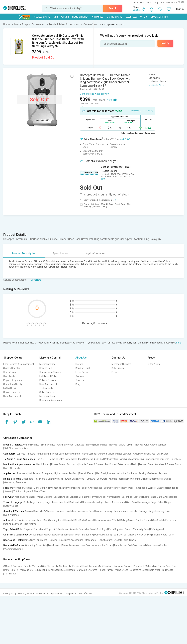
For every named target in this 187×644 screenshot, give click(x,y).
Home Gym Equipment (35, 540)
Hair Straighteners (106, 473)
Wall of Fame (85, 593)
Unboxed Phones (84, 445)
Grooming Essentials (36, 545)
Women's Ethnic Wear (62, 488)
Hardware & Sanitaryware (48, 479)
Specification (60, 253)
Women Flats (113, 497)
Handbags (173, 488)
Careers (80, 380)
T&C (103, 179)
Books (65, 535)
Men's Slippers (45, 497)
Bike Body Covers (84, 520)
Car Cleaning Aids (53, 520)
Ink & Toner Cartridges (58, 454)
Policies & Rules (48, 380)
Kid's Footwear (61, 529)
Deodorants (54, 545)
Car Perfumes (143, 520)
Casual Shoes (61, 497)
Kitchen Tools (116, 479)
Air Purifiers (75, 566)
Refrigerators (111, 459)
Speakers (176, 459)
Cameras (164, 459)
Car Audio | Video (13, 524)
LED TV (15, 570)
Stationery (87, 535)
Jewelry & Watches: (14, 511)
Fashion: (8, 488)
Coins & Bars (32, 511)
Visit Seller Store (156, 85)
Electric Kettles (87, 473)
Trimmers (22, 473)
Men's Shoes (122, 570)
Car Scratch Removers (164, 520)
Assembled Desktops (144, 454)
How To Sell (45, 368)
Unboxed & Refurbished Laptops (114, 454)
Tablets (121, 445)
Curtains (167, 479)
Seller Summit (47, 392)
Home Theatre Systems (61, 459)
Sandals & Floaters (79, 497)
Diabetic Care (105, 540)
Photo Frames (106, 570)
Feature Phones (65, 445)
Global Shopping (160, 17)
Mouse (143, 464)
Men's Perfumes (71, 545)
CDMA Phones (134, 445)
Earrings (143, 511)
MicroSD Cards (12, 468)
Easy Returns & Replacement (19, 364)
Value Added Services (155, 445)
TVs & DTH (42, 459)
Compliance (71, 593)
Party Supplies (116, 529)
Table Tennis (129, 540)
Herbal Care (145, 545)
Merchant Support (121, 364)
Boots (146, 497)
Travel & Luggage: (13, 502)
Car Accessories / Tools (107, 520)
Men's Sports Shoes (25, 497)
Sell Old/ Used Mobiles (16, 448)
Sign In (180, 9)
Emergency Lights (51, 473)
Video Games (89, 454)
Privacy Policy (10, 593)
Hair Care (86, 545)
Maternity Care (141, 529)
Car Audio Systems (87, 570)
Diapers (28, 529)
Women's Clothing (23, 488)
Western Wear (126, 488)
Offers (144, 17)
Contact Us (151, 2)
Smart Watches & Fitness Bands (165, 464)
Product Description (24, 253)
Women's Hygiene (14, 549)
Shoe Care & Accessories (164, 497)
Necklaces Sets (86, 511)
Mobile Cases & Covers (91, 464)
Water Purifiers (70, 473)
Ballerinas (127, 497)
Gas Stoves (48, 566)
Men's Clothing (41, 488)
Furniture (90, 479)
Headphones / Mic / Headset (97, 566)
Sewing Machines (148, 473)
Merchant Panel (48, 364)
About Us (81, 358)
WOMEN (65, 17)
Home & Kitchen (80, 17)
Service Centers (12, 392)
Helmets (69, 520)
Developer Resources (51, 400)
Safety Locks (11, 506)
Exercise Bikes (56, 540)
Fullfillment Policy (49, 376)
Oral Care (132, 545)
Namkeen (75, 535)
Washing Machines (130, 459)
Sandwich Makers (143, 566)
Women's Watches (67, 511)
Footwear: (9, 497)
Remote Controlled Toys (82, 529)
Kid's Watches (12, 515)
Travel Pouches (60, 502)
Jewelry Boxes (164, 511)
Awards (80, 376)
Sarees (8, 491)
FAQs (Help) (10, 388)
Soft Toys (102, 529)
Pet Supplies (54, 535)
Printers (31, 454)
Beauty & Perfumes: (14, 545)
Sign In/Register (12, 368)
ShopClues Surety (13, 384)
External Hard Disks (128, 464)
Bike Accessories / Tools (30, 520)
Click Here (36, 280)
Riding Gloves (127, 520)
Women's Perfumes (102, 545)
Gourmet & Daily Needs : (17, 535)
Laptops (21, 454)
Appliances (97, 17)
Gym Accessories (74, 540)
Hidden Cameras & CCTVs (89, 459)
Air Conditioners (150, 459)
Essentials (131, 17)
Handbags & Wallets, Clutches (150, 488)
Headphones (43, 464)
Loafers (138, 497)
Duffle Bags (30, 502)
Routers (41, 454)
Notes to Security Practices (49, 593)
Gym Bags (132, 502)
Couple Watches (32, 566)
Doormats (155, 479)
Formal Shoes (98, 497)
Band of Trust (83, 368)
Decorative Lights (139, 570)
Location (137, 10)
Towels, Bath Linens (74, 479)
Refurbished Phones (105, 445)
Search (113, 8)
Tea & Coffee (119, 535)
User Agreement (12, 396)
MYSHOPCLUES (90, 173)
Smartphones (48, 445)
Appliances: (10, 473)
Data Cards (163, 454)
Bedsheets (28, 479)
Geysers (163, 473)
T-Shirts (17, 491)
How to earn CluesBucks (142, 111)
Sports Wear (110, 488)
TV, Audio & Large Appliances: (19, 459)
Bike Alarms (30, 524)
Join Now (125, 139)
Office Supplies (38, 535)
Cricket (117, 540)
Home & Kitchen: (12, 479)
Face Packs (120, 545)
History (79, 364)
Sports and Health (13, 540)
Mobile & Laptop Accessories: (20, 464)
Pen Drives (110, 464)
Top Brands (10, 574)
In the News (82, 372)
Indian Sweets (160, 535)
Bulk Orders (118, 368)
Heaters (71, 570)
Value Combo (160, 545)
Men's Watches (48, 511)
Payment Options (13, 380)
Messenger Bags (147, 502)
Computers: (10, 454)
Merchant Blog (47, 396)
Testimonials (46, 388)
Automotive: (10, 520)
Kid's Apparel (157, 529)
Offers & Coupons (13, 566)
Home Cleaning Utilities (136, 479)
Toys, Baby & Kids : (13, 529)
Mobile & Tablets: (13, 445)
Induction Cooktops (127, 473)
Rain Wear (155, 570)
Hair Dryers (34, 473)
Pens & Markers (103, 535)
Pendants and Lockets (125, 511)
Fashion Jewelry (104, 511)
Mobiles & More (42, 17)
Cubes (128, 529)
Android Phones (31, 445)
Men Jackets (27, 570)
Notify (165, 43)
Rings (152, 511)
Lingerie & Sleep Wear (34, 491)
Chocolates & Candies (139, 535)
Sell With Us (138, 2)
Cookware (102, 479)
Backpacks (72, 464)
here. (179, 343)
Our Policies (10, 372)
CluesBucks (9, 376)
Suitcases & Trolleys (93, 502)
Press (115, 372)
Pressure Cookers (123, 566)
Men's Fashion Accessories (88, 488)
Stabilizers (60, 570)
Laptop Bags (44, 502)
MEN (56, 17)
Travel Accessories (115, 502)
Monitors (76, 454)
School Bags (164, 502)
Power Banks (58, 464)
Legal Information (95, 253)
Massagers (91, 540)
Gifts (171, 535)
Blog (78, 384)
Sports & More (114, 17)
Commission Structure (51, 372)
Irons (7, 570)
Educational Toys (42, 529)
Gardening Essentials (15, 482)
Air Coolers (61, 566)
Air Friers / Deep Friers (166, 566)
